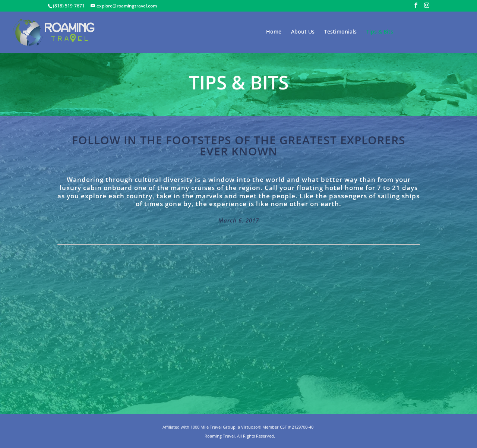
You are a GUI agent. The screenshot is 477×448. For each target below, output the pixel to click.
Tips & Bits (380, 32)
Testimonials (340, 32)
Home (274, 32)
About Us (303, 32)
